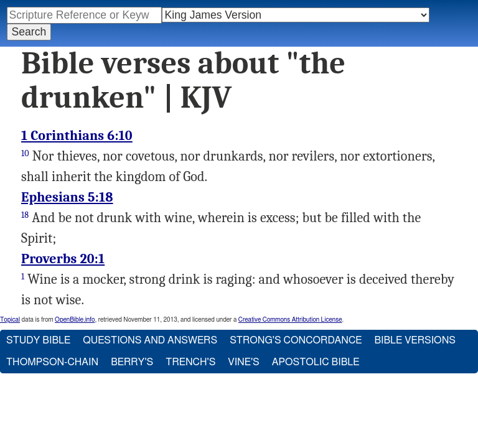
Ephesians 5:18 (67, 197)
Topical (10, 320)
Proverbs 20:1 (63, 259)
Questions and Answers (150, 340)
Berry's (132, 362)
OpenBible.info (75, 320)
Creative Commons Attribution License (290, 320)
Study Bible (38, 340)
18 (25, 215)
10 (25, 153)
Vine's (243, 362)
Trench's (190, 362)
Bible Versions (415, 340)
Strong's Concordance (296, 340)
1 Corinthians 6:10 (77, 136)
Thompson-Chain (52, 362)
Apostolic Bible (316, 362)
